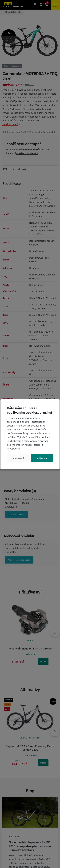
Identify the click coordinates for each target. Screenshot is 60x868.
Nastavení (18, 458)
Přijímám (42, 458)
